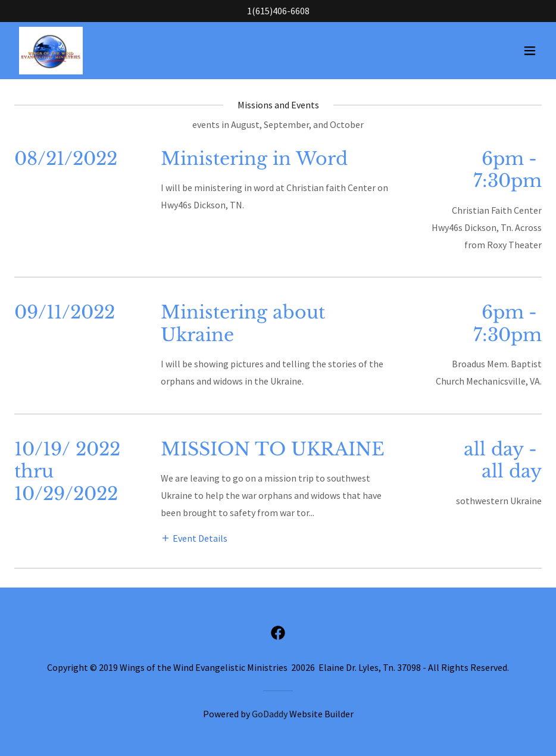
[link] (51, 51)
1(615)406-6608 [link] (278, 11)
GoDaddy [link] (270, 714)
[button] (530, 51)
